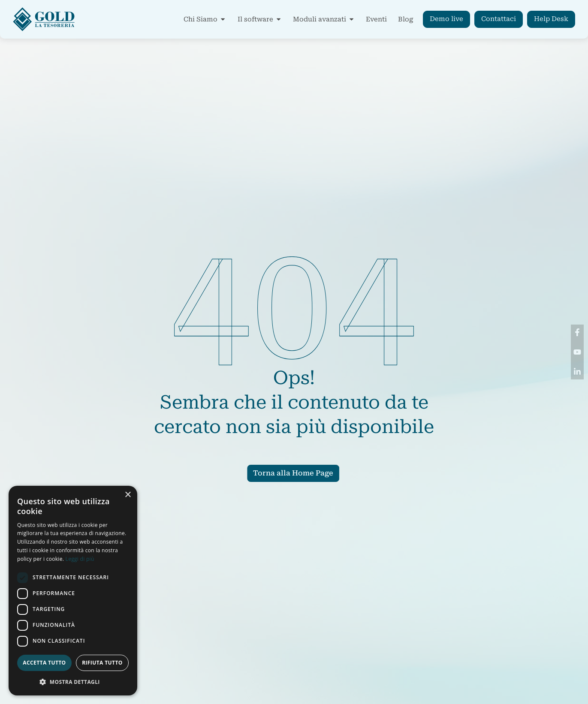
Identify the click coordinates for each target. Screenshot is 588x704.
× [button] (128, 495)
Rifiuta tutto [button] (102, 663)
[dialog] (73, 591)
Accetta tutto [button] (44, 663)
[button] (73, 682)
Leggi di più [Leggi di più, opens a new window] (80, 559)
